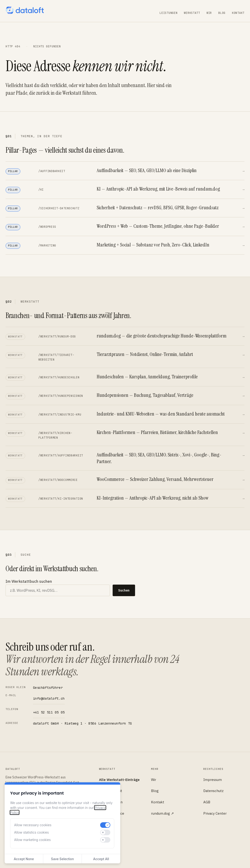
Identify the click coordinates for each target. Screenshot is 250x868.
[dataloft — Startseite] (25, 10)
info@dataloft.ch (49, 698)
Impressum (213, 780)
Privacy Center (215, 813)
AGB (207, 802)
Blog (222, 13)
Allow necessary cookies (33, 825)
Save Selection (63, 859)
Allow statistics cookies (31, 832)
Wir (209, 13)
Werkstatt (192, 13)
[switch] (105, 825)
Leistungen (168, 13)
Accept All (101, 859)
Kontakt (238, 13)
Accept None (24, 859)
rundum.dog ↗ (162, 813)
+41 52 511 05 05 (49, 712)
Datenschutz (213, 791)
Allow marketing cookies (32, 840)
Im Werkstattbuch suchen (29, 581)
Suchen (124, 590)
